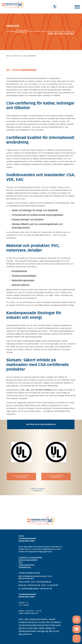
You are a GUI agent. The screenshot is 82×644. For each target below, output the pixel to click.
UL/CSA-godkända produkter (21, 477)
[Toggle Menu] (77, 7)
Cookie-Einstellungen (26, 565)
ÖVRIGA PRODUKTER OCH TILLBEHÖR (39, 585)
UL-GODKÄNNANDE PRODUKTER (35, 589)
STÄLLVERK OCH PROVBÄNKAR (35, 582)
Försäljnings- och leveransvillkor (30, 558)
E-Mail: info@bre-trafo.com (28, 613)
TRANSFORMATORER (30, 573)
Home (8, 56)
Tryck (20, 562)
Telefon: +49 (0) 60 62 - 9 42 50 (30, 611)
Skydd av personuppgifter (28, 560)
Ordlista (15, 56)
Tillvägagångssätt (25, 567)
